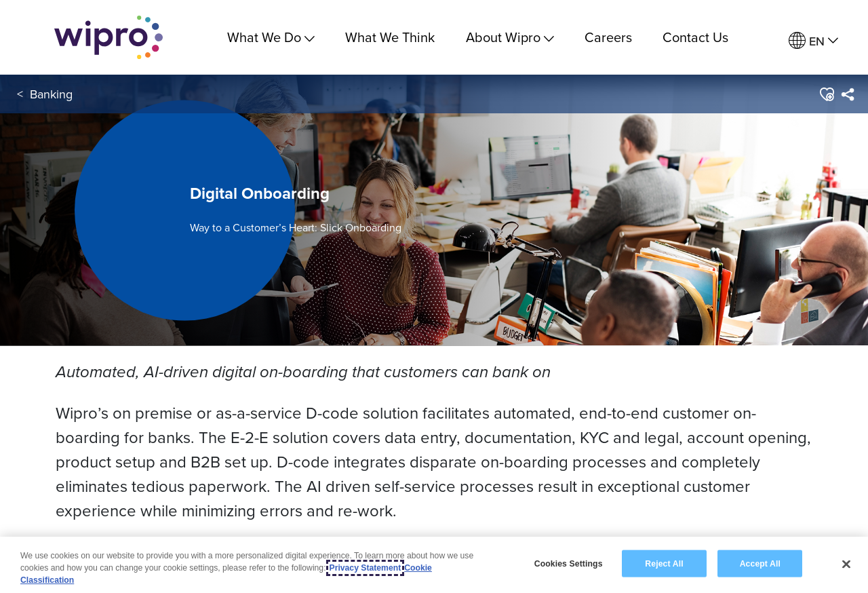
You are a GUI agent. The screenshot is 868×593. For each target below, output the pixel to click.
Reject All (664, 563)
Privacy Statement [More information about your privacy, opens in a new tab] (366, 568)
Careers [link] (608, 37)
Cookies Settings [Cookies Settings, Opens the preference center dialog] (569, 563)
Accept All (760, 563)
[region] (434, 565)
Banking (51, 94)
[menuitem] (813, 41)
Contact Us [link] (695, 37)
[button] (826, 94)
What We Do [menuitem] (271, 37)
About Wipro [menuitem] (510, 37)
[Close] (846, 564)
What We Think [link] (390, 37)
